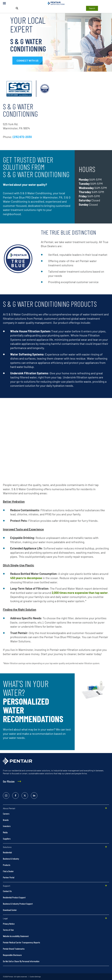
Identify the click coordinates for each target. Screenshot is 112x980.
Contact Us (7, 891)
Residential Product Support (14, 897)
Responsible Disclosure (12, 955)
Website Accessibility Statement (16, 936)
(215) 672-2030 (22, 137)
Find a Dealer (8, 871)
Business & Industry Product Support (18, 904)
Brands (6, 820)
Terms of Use (8, 930)
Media (5, 832)
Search (92, 8)
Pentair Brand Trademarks (14, 949)
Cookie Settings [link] (35, 977)
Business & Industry (11, 859)
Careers (6, 814)
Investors (7, 826)
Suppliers (7, 839)
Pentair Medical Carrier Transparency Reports (21, 942)
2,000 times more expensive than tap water (80, 593)
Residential (7, 852)
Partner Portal (9, 877)
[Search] (17, 8)
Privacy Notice (9, 924)
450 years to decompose (26, 578)
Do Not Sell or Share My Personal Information (21, 961)
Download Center (10, 910)
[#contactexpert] (27, 61)
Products (7, 865)
